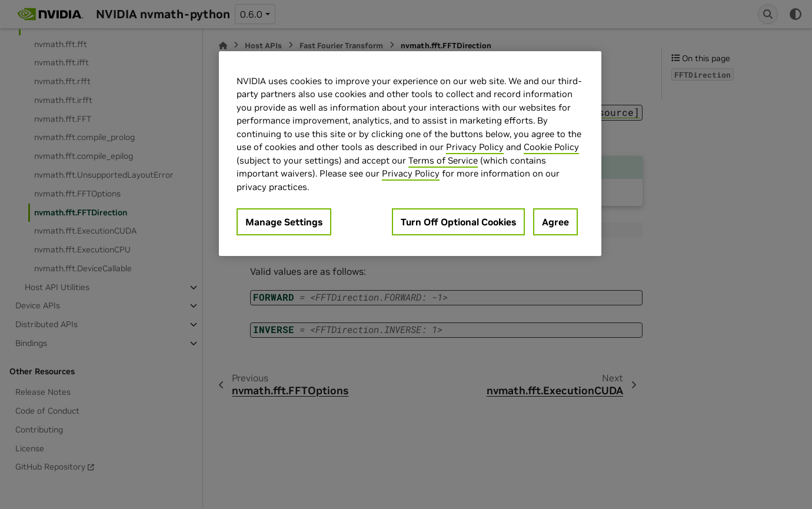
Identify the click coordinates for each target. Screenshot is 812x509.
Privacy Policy (475, 147)
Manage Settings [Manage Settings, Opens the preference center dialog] (284, 222)
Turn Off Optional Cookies (458, 222)
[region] (410, 154)
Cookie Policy (551, 147)
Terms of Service (443, 160)
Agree (555, 222)
